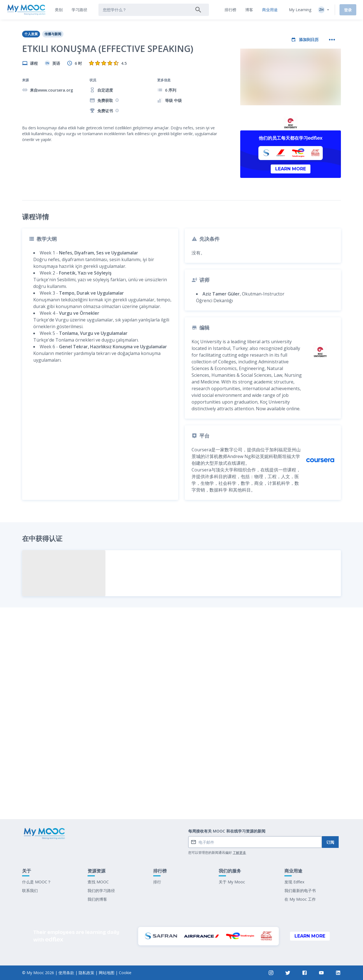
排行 (157, 882)
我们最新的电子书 (300, 890)
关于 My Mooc (232, 882)
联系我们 (30, 890)
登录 (348, 10)
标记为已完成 (181, 773)
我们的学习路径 (101, 890)
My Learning (300, 10)
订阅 (330, 842)
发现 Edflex (294, 882)
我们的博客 (97, 899)
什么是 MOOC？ (37, 882)
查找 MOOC (98, 882)
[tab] (59, 10)
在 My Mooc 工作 (300, 899)
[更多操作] (332, 40)
